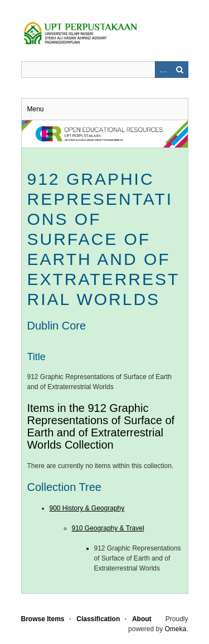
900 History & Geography (87, 508)
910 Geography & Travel (108, 528)
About (142, 619)
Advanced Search (163, 70)
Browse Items (43, 619)
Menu (36, 109)
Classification (98, 619)
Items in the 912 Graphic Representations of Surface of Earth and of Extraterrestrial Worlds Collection (101, 426)
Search (180, 70)
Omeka (175, 629)
